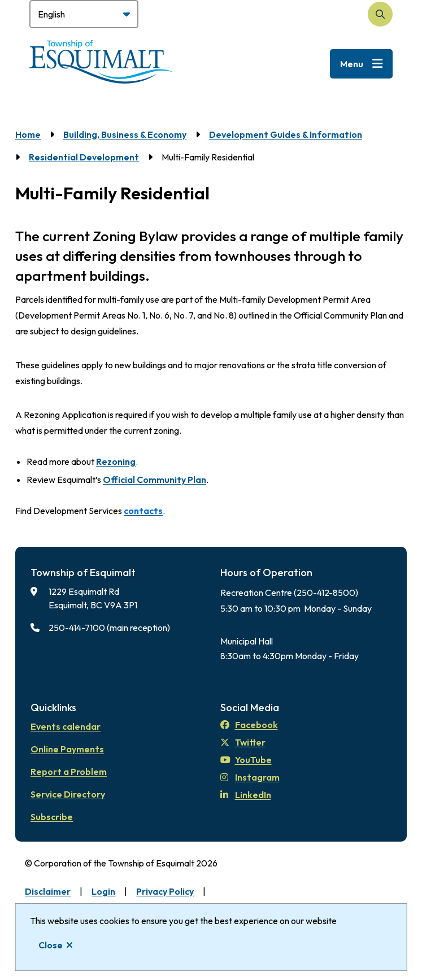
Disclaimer (48, 891)
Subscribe (52, 817)
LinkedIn (246, 795)
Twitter (243, 742)
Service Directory (68, 794)
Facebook (249, 725)
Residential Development (84, 157)
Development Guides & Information (286, 134)
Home (28, 134)
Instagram (250, 777)
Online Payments (67, 749)
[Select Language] (84, 14)
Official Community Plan (155, 480)
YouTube (246, 760)
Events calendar (66, 726)
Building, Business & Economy (125, 134)
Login (103, 891)
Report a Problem (69, 772)
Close (51, 945)
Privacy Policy (165, 891)
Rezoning (116, 461)
